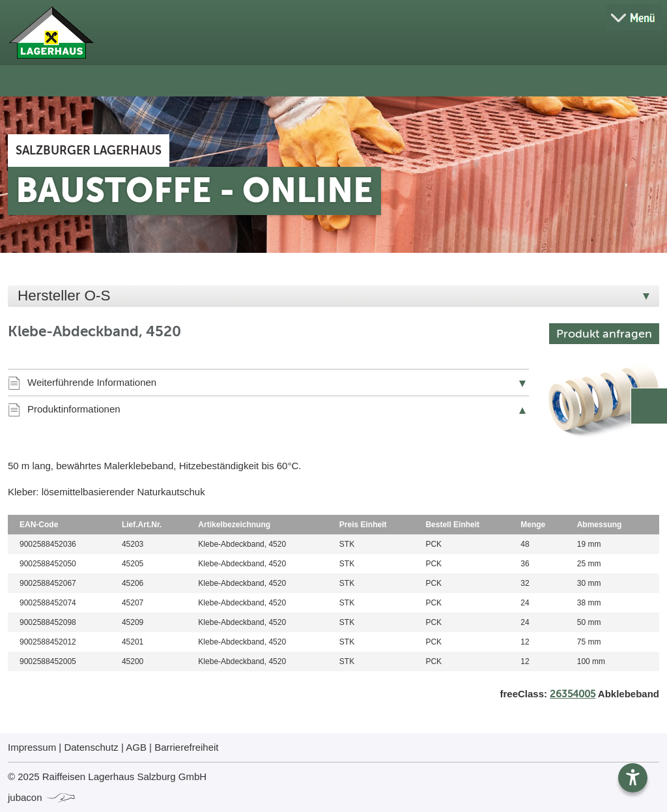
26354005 (573, 694)
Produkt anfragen (604, 334)
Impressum (32, 747)
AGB (136, 747)
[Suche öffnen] (589, 18)
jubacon (42, 797)
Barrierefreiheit (186, 747)
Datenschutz (91, 747)
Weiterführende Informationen (92, 382)
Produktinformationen (74, 409)
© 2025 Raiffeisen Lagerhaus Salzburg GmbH (107, 776)
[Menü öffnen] (634, 17)
